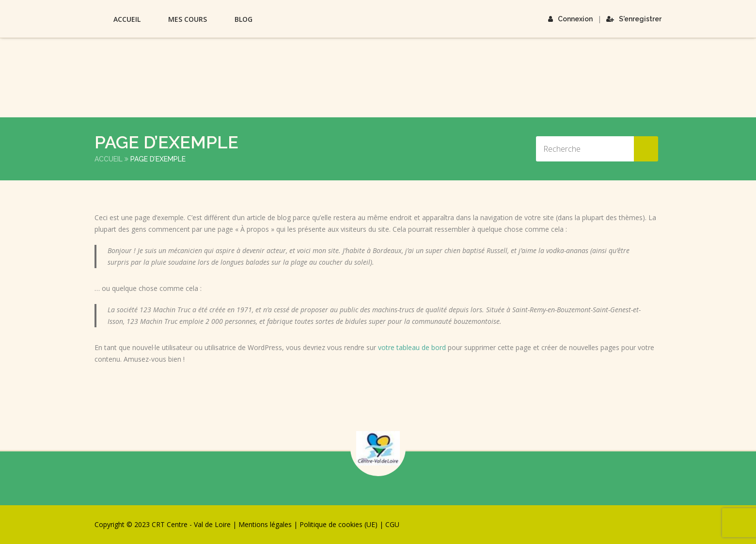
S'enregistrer (634, 19)
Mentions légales (265, 524)
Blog (244, 19)
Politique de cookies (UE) (339, 524)
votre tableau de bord (412, 347)
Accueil (127, 19)
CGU (392, 524)
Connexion (570, 19)
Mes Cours (188, 19)
